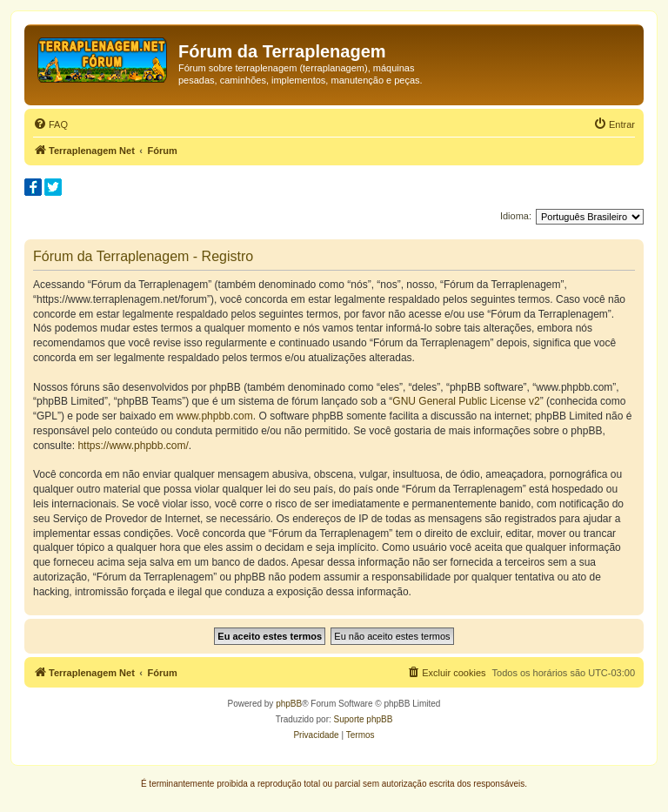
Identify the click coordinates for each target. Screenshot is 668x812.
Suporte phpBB (364, 719)
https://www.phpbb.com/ (133, 446)
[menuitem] (50, 124)
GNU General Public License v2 (466, 401)
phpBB (289, 704)
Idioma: (516, 216)
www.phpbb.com (215, 416)
